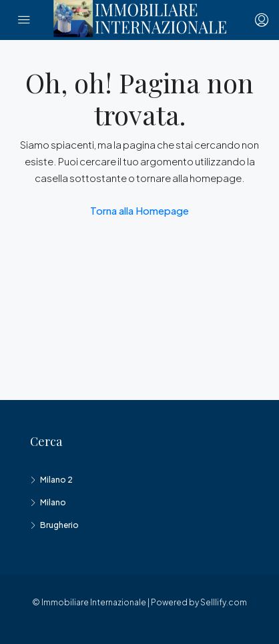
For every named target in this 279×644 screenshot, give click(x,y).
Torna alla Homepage (139, 210)
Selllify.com (224, 602)
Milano (53, 502)
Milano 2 (56, 480)
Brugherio (59, 525)
